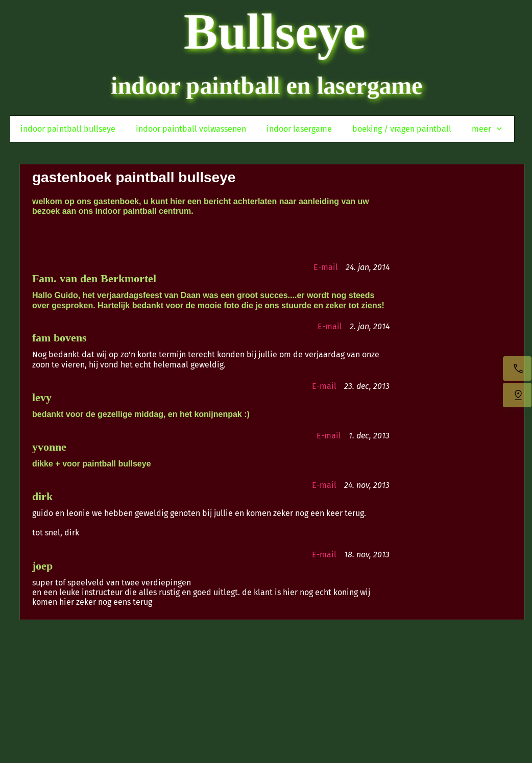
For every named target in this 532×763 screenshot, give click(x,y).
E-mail (326, 267)
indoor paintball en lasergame (267, 85)
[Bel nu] (517, 368)
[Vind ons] (517, 395)
